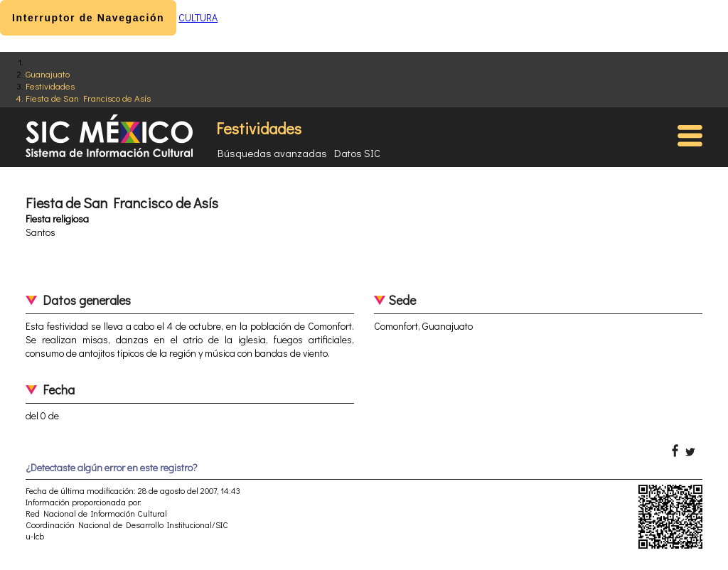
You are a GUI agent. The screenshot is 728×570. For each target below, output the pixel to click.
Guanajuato (48, 74)
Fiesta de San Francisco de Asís (88, 98)
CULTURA (198, 17)
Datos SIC (357, 153)
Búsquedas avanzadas (272, 153)
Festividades (50, 86)
